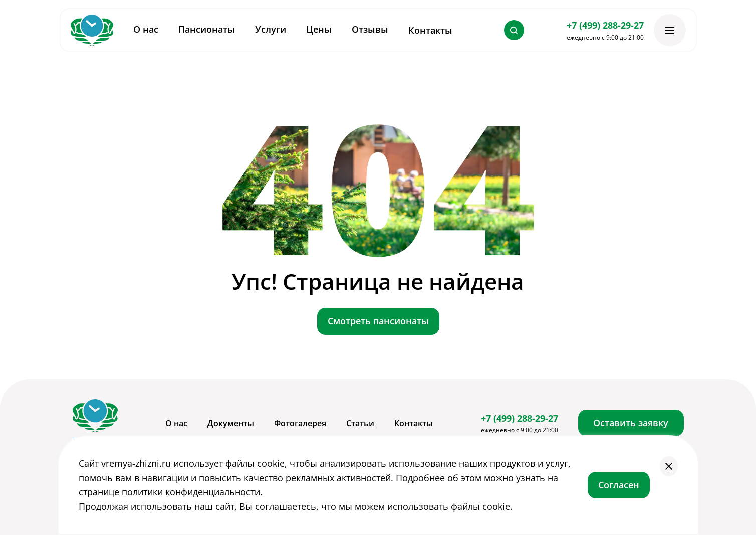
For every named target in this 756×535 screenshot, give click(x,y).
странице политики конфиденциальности (169, 492)
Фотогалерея (300, 423)
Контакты (430, 30)
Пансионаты (207, 29)
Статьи (360, 423)
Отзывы (370, 29)
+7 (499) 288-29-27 (605, 25)
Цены (319, 29)
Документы (231, 423)
